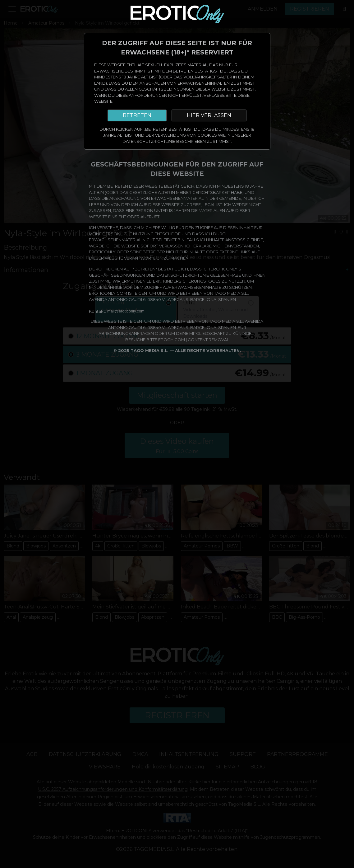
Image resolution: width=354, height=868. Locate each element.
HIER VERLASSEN (209, 115)
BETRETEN (137, 115)
